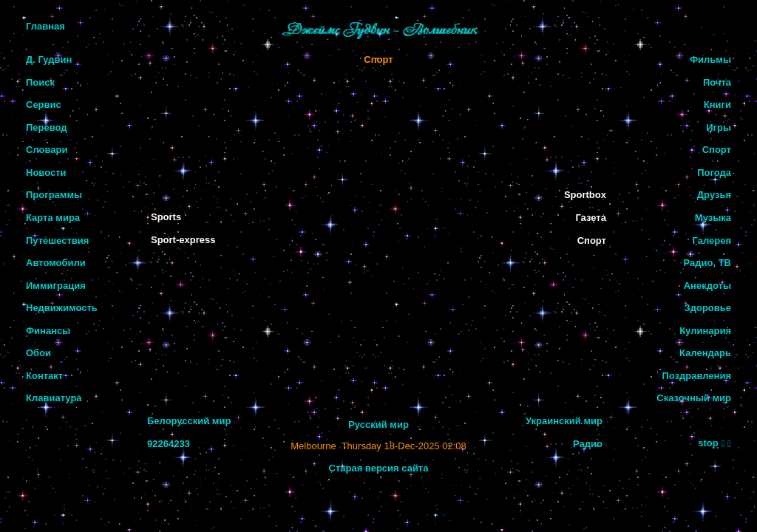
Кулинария (705, 331)
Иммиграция (56, 286)
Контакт (44, 376)
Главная (45, 26)
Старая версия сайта (379, 468)
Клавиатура (54, 398)
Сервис (44, 105)
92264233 (169, 444)
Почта (717, 82)
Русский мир (378, 424)
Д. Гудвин (49, 59)
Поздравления (696, 376)
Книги (717, 105)
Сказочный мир (694, 398)
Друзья (714, 195)
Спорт (378, 59)
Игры (719, 127)
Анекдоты (707, 286)
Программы (54, 195)
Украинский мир (564, 421)
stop (708, 443)
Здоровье (708, 308)
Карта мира (53, 218)
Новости (46, 173)
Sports (166, 217)
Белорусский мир (189, 421)
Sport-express (183, 240)
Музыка (713, 218)
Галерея (712, 241)
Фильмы (710, 59)
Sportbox (585, 195)
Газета (591, 218)
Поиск (40, 82)
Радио (588, 444)
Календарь (705, 353)
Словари (47, 150)
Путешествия (57, 241)
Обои (38, 353)
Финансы (48, 331)
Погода (714, 173)
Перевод (47, 127)
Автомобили (56, 263)
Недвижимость (62, 308)
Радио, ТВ (707, 263)
